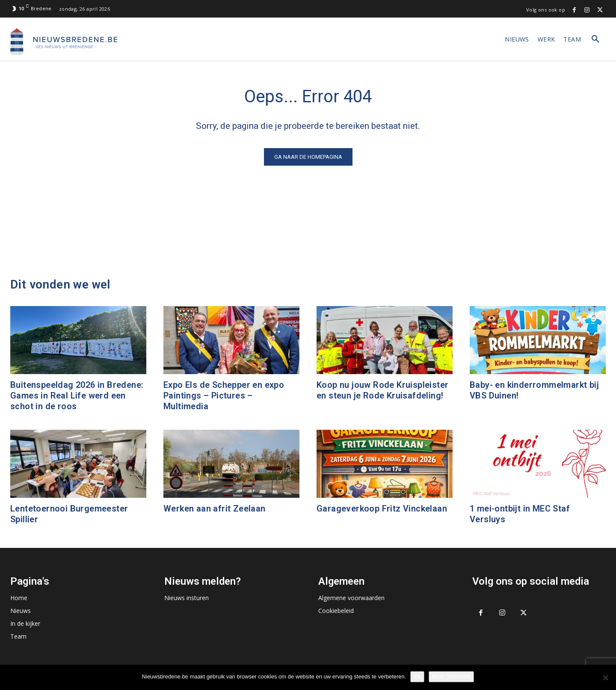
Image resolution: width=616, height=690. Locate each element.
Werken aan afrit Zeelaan (215, 509)
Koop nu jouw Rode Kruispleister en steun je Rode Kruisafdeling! (382, 390)
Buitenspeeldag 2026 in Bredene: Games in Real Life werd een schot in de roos (77, 396)
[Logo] (64, 42)
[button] (595, 39)
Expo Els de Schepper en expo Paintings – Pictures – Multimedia (224, 396)
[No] (605, 678)
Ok (417, 677)
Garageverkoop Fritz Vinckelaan (382, 509)
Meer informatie (451, 677)
